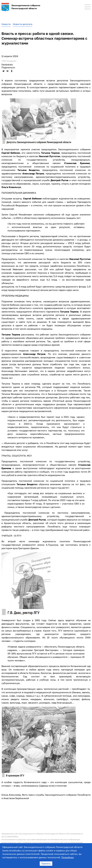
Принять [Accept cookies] (46, 864)
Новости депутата (23, 24)
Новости (6, 24)
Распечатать (7, 64)
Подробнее (68, 857)
